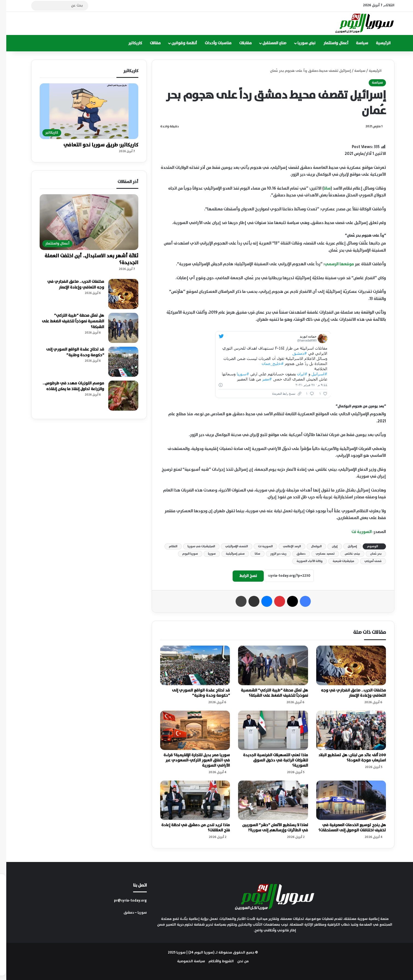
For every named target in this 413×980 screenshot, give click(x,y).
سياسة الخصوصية (185, 961)
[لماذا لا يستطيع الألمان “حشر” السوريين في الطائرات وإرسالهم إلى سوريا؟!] (267, 800)
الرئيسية (377, 43)
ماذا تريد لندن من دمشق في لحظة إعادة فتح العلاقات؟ (189, 828)
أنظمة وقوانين (178, 43)
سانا (321, 188)
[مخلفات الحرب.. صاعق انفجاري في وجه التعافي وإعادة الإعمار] (345, 665)
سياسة (356, 43)
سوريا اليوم (184, 554)
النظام (167, 546)
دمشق (295, 554)
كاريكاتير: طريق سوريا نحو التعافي (95, 145)
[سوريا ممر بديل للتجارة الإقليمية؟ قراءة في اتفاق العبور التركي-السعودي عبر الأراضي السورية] (189, 730)
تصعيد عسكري (319, 554)
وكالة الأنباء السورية (303, 561)
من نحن (237, 961)
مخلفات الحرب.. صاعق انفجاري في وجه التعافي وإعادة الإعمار (347, 693)
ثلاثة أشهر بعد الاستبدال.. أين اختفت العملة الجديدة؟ (85, 259)
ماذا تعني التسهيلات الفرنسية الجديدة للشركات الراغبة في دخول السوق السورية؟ (269, 760)
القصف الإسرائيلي (230, 546)
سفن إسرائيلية (229, 554)
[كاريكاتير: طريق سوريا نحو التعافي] (83, 111)
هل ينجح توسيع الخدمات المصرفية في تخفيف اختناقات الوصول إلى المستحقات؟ (346, 828)
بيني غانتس (346, 554)
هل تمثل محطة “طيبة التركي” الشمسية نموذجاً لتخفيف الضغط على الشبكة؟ (268, 693)
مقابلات (239, 43)
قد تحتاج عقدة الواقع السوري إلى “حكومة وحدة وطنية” (195, 693)
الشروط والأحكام (215, 961)
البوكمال (310, 546)
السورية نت (355, 532)
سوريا (206, 554)
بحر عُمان (370, 554)
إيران (328, 546)
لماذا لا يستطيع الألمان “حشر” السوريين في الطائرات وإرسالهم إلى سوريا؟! (269, 828)
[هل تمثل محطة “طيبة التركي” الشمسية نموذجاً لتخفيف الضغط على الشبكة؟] (267, 665)
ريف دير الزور (272, 554)
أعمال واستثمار (329, 43)
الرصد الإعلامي (286, 546)
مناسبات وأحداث (212, 43)
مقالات (149, 43)
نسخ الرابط (242, 576)
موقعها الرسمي (333, 264)
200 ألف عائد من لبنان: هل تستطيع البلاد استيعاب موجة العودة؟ (346, 758)
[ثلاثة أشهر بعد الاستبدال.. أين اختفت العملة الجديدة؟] (83, 222)
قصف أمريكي (367, 561)
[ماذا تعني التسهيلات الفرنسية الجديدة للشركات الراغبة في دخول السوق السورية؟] (267, 730)
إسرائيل (346, 546)
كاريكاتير (129, 43)
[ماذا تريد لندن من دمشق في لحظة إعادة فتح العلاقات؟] (189, 800)
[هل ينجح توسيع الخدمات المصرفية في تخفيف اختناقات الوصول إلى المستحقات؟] (345, 800)
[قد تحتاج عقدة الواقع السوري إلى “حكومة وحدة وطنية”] (189, 665)
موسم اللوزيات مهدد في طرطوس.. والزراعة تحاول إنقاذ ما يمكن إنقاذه (67, 386)
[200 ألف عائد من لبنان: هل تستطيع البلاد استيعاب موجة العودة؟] (345, 730)
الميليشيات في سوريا (195, 546)
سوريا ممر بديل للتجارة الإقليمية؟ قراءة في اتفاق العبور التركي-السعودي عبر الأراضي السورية (190, 760)
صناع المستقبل (268, 43)
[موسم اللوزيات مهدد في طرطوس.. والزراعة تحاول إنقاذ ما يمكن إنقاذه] (117, 396)
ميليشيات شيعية (337, 561)
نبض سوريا (300, 43)
